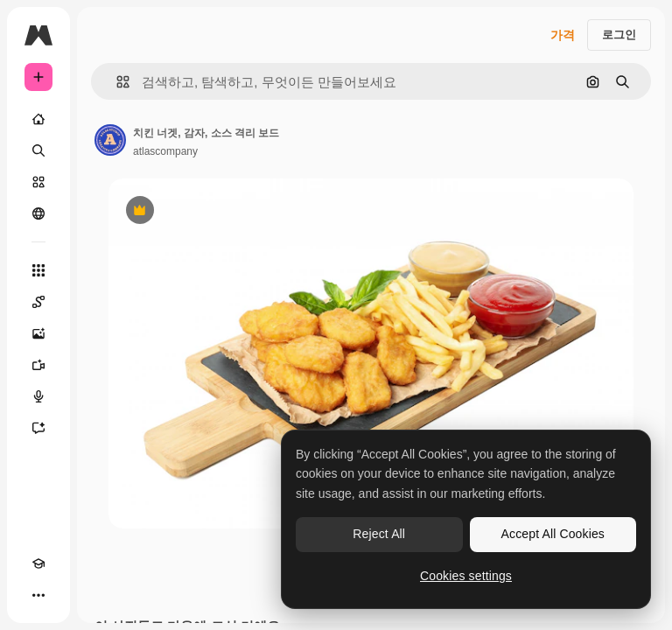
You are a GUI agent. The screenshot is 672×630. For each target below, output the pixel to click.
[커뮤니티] (38, 213)
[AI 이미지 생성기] (38, 333)
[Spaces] (38, 302)
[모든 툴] (38, 270)
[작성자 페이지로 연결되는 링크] (110, 140)
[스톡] (38, 182)
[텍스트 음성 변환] (38, 396)
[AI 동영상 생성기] (38, 365)
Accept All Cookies (553, 534)
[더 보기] (38, 595)
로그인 (619, 35)
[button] (116, 82)
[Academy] (38, 563)
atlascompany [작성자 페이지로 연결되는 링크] (165, 151)
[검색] (38, 150)
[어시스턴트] (38, 428)
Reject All (379, 534)
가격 (563, 35)
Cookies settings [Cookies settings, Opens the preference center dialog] (466, 576)
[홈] (38, 119)
